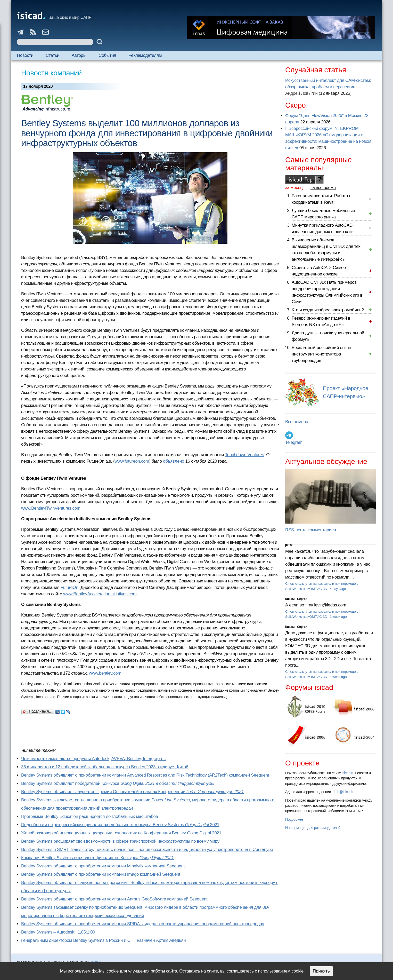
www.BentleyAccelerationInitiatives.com (100, 594)
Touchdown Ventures (244, 455)
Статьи (52, 55)
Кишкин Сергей (296, 599)
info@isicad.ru (345, 792)
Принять (321, 971)
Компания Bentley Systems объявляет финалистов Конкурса (97, 858)
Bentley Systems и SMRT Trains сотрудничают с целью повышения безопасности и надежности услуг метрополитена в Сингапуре (147, 849)
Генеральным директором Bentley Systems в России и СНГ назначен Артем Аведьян (103, 940)
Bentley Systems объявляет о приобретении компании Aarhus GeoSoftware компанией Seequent (114, 899)
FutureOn (69, 587)
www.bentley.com (105, 673)
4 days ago (338, 589)
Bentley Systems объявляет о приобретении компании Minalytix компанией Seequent (103, 866)
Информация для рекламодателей (313, 828)
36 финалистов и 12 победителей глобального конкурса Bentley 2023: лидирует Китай (105, 767)
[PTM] (289, 545)
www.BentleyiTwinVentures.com (51, 508)
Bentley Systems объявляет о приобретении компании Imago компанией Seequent (101, 874)
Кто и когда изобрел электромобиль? (328, 310)
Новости (25, 55)
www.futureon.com (132, 461)
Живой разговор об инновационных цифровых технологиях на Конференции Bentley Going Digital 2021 (121, 833)
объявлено (174, 461)
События (108, 55)
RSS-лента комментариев (311, 530)
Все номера (297, 422)
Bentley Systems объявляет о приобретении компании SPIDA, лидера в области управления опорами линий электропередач (143, 924)
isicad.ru (348, 773)
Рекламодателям (145, 55)
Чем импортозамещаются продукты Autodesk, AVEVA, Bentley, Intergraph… (94, 759)
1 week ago (338, 617)
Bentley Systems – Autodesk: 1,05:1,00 (58, 932)
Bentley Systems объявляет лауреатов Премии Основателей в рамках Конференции (132, 792)
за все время (323, 188)
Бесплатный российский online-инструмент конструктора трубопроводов (322, 354)
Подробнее (294, 819)
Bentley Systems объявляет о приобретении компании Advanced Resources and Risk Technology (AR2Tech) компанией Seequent (145, 775)
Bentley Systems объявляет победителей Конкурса (118, 783)
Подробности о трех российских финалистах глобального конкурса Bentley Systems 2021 (120, 825)
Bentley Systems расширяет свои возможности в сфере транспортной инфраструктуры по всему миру (120, 841)
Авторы (79, 55)
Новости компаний (51, 73)
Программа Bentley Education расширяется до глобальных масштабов (89, 816)
